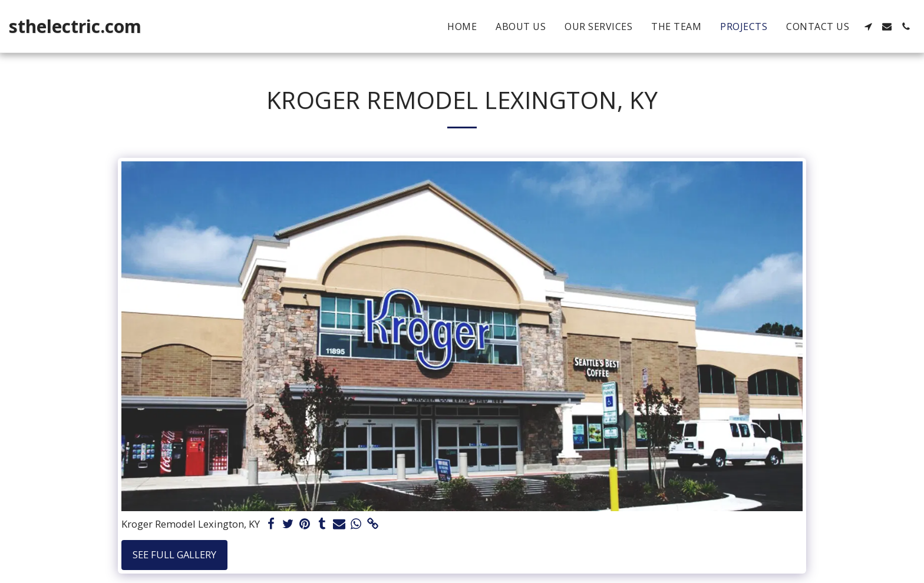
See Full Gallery (174, 554)
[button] (868, 26)
